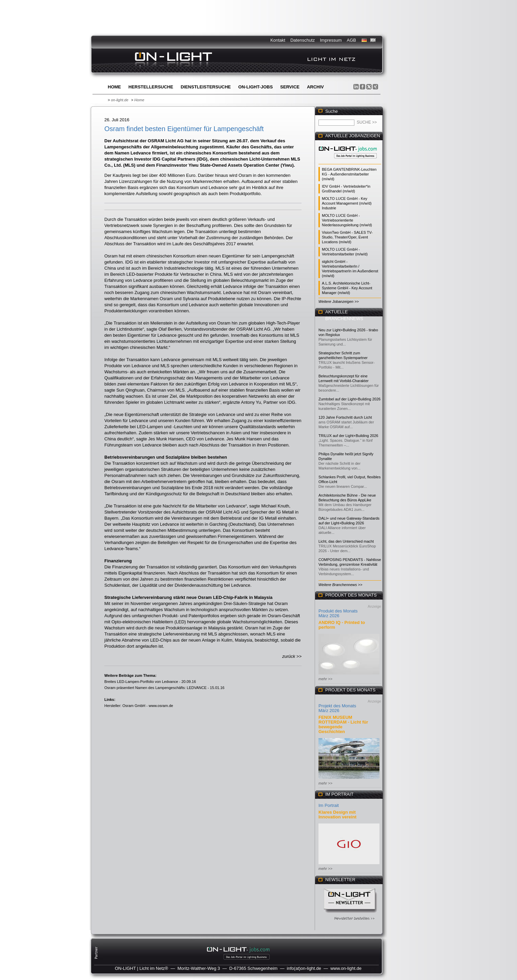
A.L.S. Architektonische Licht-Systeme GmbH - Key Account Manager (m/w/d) (347, 288)
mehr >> (325, 679)
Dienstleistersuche (206, 87)
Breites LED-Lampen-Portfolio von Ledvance (141, 682)
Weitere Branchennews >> (340, 585)
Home (114, 87)
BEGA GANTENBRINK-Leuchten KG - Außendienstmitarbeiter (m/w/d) (349, 174)
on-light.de (119, 100)
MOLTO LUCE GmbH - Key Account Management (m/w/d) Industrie (347, 203)
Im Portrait (329, 805)
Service (290, 87)
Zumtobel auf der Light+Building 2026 (349, 399)
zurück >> (292, 656)
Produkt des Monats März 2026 (338, 613)
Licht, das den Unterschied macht (346, 541)
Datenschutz (303, 40)
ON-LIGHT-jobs (255, 87)
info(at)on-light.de (304, 968)
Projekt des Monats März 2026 (337, 708)
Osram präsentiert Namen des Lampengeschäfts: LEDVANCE (156, 688)
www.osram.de (161, 706)
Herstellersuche (151, 87)
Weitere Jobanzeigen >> (339, 301)
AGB (351, 40)
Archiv (315, 87)
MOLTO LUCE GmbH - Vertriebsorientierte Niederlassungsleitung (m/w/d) (347, 220)
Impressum (331, 40)
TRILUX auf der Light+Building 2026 (348, 436)
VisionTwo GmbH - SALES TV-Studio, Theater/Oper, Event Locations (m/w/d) (347, 237)
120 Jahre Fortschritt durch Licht (345, 417)
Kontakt (278, 40)
